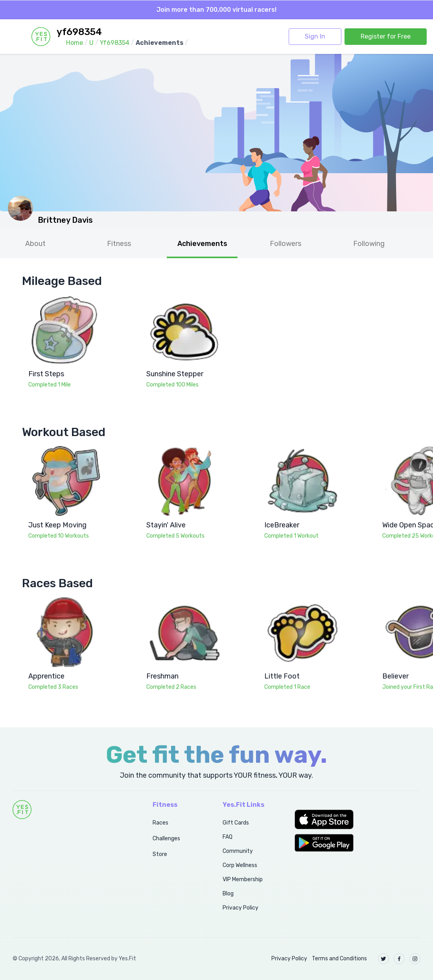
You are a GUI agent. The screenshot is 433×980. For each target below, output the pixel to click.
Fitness (119, 244)
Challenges (166, 839)
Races (160, 823)
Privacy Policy (240, 908)
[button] (357, 819)
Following (369, 244)
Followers (286, 244)
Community (238, 851)
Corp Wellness (240, 865)
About (35, 244)
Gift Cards (236, 823)
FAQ (228, 837)
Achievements (202, 244)
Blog (228, 894)
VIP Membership (243, 879)
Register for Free (386, 36)
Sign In (315, 36)
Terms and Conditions (339, 959)
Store (160, 854)
